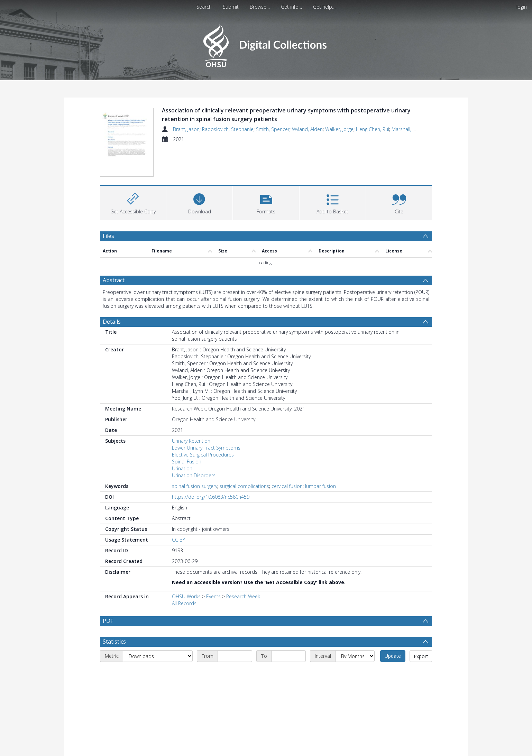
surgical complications (244, 486)
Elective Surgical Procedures (203, 455)
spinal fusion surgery (195, 486)
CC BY (178, 540)
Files (108, 236)
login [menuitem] (522, 7)
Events (213, 596)
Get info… (291, 7)
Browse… (260, 7)
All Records (184, 603)
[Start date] (235, 673)
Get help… (324, 7)
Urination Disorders (194, 475)
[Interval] (355, 673)
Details (112, 322)
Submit (231, 7)
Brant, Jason (186, 129)
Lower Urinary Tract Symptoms (206, 448)
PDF (108, 621)
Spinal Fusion (187, 462)
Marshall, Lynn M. (410, 129)
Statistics (114, 658)
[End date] (288, 673)
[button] (266, 202)
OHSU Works (186, 596)
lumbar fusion (320, 486)
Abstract (114, 280)
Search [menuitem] (204, 7)
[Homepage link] (266, 44)
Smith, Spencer (273, 129)
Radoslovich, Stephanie (228, 129)
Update (393, 672)
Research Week (243, 596)
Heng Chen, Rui (373, 129)
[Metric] (158, 673)
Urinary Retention (191, 441)
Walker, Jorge (339, 129)
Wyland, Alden (307, 129)
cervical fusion (287, 486)
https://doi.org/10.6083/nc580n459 (211, 497)
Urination (182, 468)
